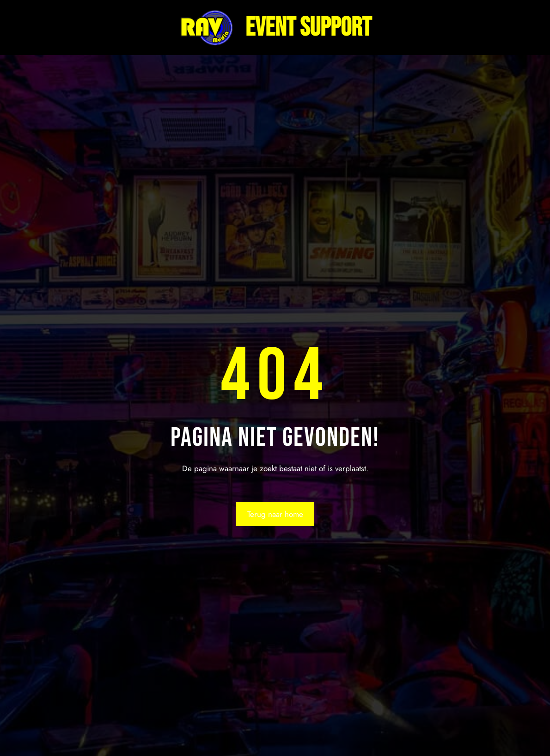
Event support (309, 28)
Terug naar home (275, 514)
